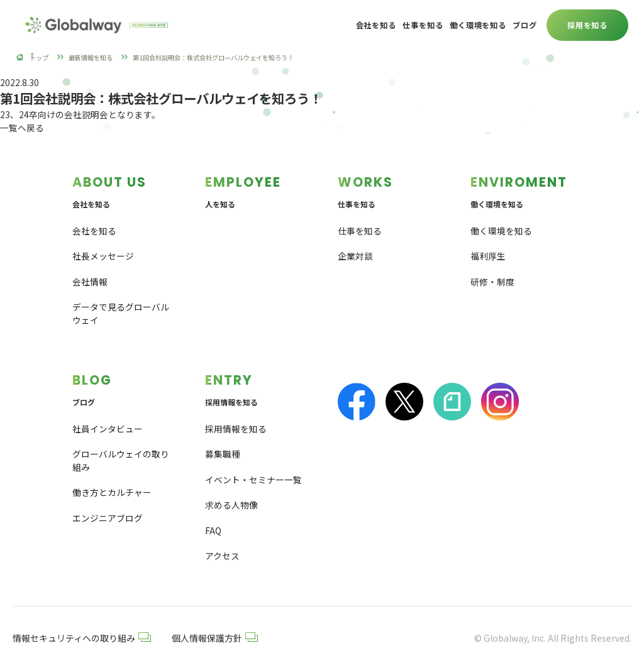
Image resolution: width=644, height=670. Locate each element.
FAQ (213, 530)
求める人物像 (231, 505)
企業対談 (355, 256)
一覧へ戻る (22, 128)
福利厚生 (488, 256)
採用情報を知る (236, 429)
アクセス (222, 556)
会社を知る (94, 231)
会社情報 (90, 282)
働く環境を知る (501, 231)
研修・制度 (492, 282)
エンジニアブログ (108, 518)
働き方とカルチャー (112, 493)
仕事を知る (360, 231)
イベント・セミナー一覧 (253, 480)
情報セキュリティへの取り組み (82, 638)
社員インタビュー (108, 429)
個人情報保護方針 (215, 638)
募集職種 (223, 454)
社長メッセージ (103, 256)
